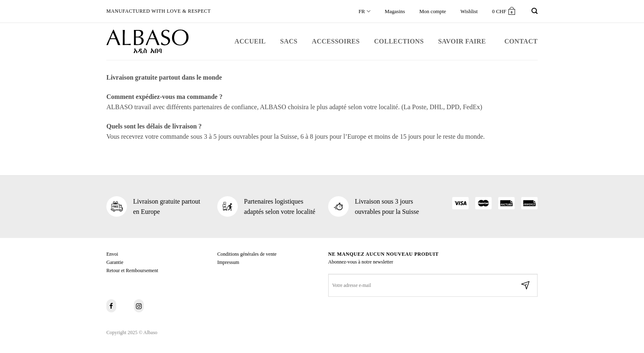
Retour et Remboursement (132, 270)
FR (365, 11)
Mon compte (433, 11)
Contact (521, 41)
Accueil (250, 41)
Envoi (112, 254)
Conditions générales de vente (247, 254)
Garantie (115, 262)
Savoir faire (462, 41)
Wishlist (469, 11)
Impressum (228, 262)
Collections (399, 41)
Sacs (289, 41)
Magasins (395, 11)
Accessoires (336, 41)
